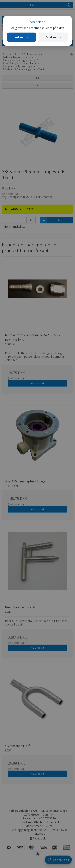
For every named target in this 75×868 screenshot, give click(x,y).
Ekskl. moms (53, 37)
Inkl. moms (21, 37)
